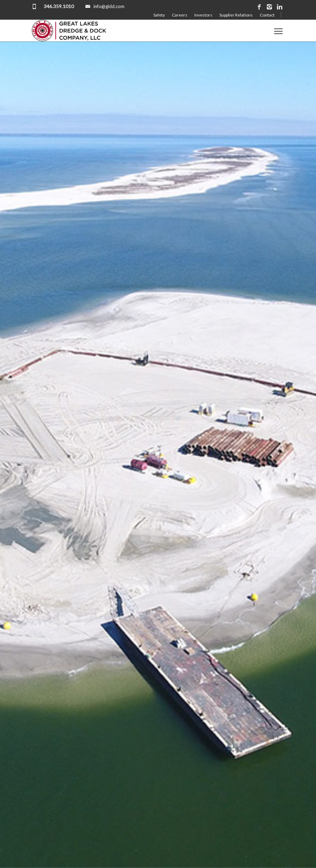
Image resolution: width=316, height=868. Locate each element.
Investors (203, 15)
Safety (159, 15)
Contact (267, 15)
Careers (180, 15)
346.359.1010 (59, 6)
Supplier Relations (236, 15)
